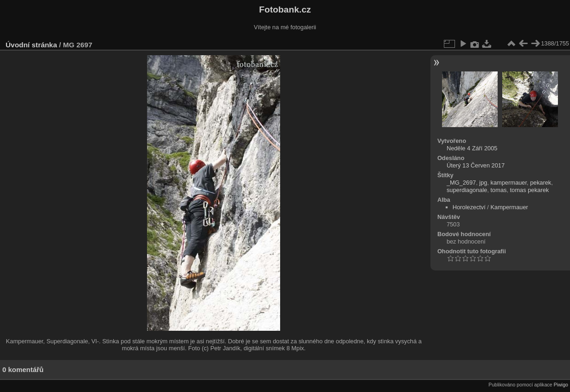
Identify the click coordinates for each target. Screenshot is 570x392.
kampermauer (509, 183)
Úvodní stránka (31, 45)
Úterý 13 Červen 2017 (476, 165)
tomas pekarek (530, 190)
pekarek (541, 183)
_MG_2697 (461, 183)
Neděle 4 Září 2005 (472, 148)
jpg (483, 183)
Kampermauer (509, 207)
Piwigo (561, 385)
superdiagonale (467, 190)
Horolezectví (469, 207)
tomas (499, 190)
